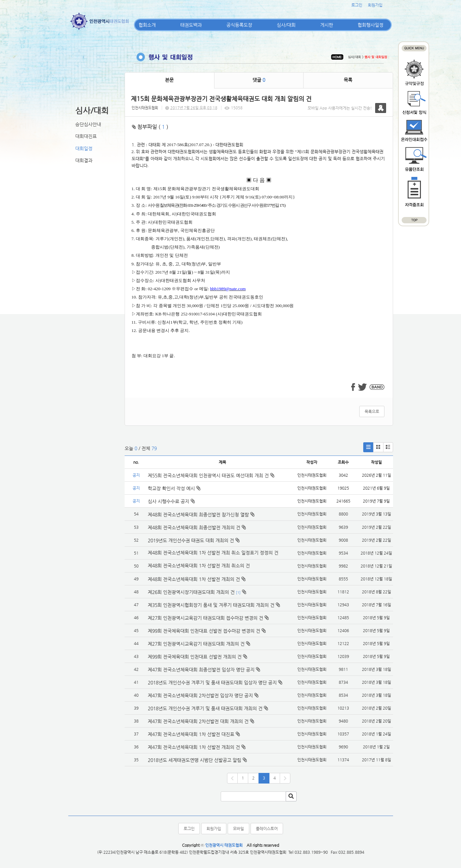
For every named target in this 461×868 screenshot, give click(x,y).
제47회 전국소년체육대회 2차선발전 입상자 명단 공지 (200, 695)
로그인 (357, 5)
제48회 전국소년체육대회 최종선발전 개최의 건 (194, 527)
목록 (348, 80)
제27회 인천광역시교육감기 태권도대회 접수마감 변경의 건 (205, 618)
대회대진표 (86, 136)
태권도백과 (191, 25)
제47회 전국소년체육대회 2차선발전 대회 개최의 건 (198, 721)
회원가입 (375, 5)
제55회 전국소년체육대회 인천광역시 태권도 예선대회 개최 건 (211, 475)
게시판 (327, 25)
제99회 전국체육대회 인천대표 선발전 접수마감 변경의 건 (204, 631)
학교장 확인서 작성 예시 (174, 488)
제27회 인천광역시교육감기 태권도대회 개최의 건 (196, 644)
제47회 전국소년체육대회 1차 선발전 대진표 (191, 734)
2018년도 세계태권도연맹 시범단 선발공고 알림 (195, 760)
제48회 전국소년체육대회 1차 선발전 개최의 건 (194, 579)
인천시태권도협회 (145, 108)
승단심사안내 (88, 124)
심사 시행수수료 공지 (171, 501)
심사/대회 (286, 25)
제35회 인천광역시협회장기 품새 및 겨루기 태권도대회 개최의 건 (211, 605)
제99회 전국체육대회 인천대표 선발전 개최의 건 (195, 657)
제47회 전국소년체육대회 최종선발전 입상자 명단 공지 (201, 670)
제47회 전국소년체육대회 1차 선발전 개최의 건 (194, 747)
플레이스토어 (267, 829)
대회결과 (84, 160)
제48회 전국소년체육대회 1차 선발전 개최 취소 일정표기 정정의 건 (213, 553)
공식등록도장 (239, 25)
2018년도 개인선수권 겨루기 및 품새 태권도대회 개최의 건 (205, 708)
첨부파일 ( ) (150, 127)
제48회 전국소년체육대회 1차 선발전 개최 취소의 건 (199, 566)
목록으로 (372, 411)
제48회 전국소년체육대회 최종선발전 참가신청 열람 (198, 515)
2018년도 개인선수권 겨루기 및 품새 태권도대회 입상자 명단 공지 (212, 682)
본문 (169, 80)
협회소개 (147, 25)
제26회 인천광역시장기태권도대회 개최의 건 (191, 592)
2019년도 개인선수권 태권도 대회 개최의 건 (191, 540)
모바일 (238, 829)
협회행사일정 (371, 25)
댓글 (259, 80)
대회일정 (84, 148)
